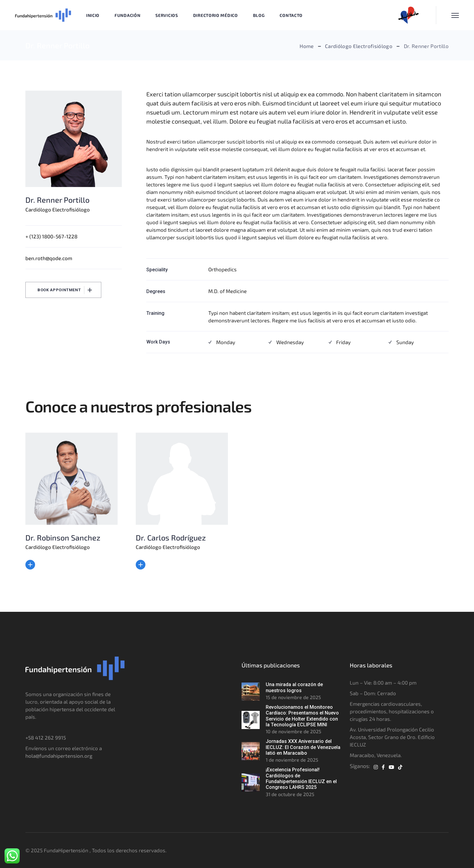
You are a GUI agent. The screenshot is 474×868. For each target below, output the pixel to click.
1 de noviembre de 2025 (292, 760)
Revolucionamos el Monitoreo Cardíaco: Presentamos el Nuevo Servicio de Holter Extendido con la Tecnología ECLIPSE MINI (302, 716)
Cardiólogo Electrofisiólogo (58, 209)
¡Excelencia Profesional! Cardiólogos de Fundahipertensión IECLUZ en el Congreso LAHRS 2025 (301, 778)
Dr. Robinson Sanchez (63, 537)
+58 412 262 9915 (46, 737)
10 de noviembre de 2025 (294, 731)
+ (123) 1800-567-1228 (51, 236)
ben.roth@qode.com (49, 258)
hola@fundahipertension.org (59, 756)
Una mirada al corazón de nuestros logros (294, 687)
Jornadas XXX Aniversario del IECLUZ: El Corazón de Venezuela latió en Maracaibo (303, 747)
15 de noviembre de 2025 (293, 697)
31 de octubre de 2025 (290, 794)
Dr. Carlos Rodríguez (171, 537)
